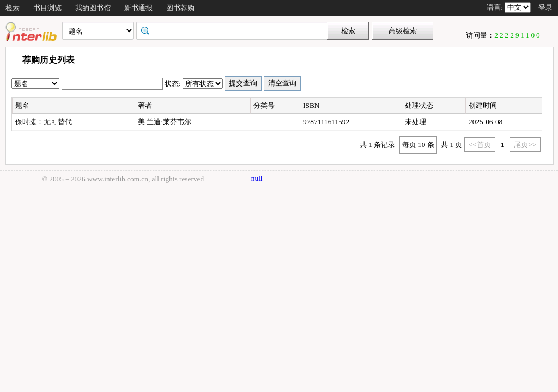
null (257, 178)
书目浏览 (47, 8)
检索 (13, 8)
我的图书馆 (93, 8)
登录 (545, 7)
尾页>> (525, 145)
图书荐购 (180, 8)
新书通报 (138, 8)
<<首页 (480, 145)
